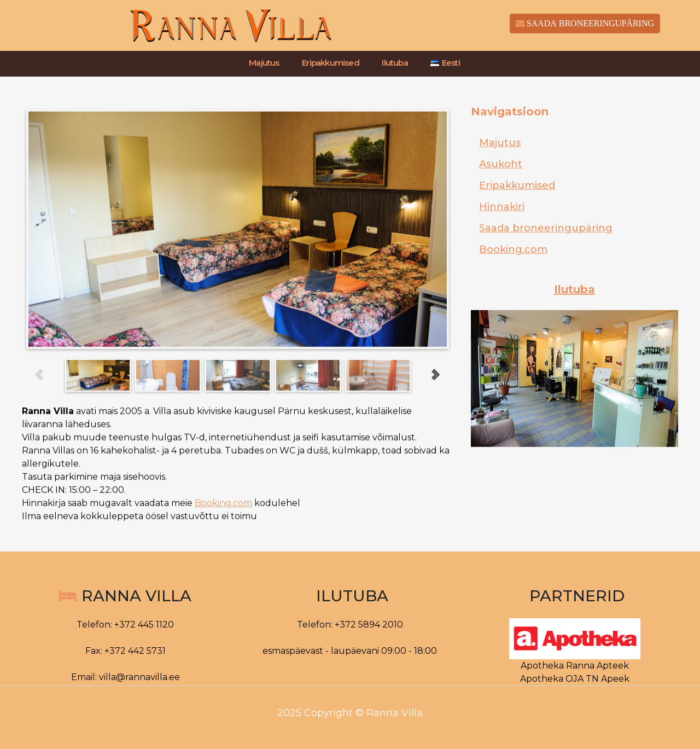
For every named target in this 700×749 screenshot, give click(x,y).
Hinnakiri (502, 225)
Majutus (264, 63)
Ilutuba (395, 63)
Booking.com (223, 522)
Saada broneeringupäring (546, 247)
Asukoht (501, 183)
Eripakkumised (331, 63)
